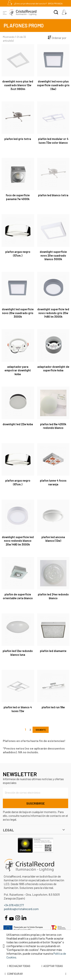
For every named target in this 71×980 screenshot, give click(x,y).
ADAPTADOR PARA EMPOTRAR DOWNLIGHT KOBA (18, 370)
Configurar (35, 974)
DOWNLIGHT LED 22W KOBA (18, 424)
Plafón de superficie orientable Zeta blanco (18, 596)
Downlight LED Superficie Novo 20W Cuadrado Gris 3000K (18, 313)
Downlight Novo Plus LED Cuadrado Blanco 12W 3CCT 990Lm (18, 85)
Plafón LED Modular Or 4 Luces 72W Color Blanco (53, 141)
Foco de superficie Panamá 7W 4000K (18, 197)
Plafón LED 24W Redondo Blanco (53, 596)
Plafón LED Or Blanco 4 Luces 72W (18, 709)
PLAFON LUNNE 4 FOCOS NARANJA (53, 482)
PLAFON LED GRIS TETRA (18, 139)
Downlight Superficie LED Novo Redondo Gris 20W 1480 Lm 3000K (53, 313)
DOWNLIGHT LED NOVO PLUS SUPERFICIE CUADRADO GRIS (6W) (53, 85)
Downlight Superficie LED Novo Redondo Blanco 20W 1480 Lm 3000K (18, 541)
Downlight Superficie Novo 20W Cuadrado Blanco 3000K (53, 255)
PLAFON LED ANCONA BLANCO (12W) (53, 539)
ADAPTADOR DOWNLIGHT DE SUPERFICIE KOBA (53, 369)
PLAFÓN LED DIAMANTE (53, 651)
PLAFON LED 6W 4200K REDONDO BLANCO (53, 426)
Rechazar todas (19, 966)
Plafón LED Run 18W (53, 707)
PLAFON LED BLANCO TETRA (53, 195)
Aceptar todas (52, 966)
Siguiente (41, 730)
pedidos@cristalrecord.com (21, 909)
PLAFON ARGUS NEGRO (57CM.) (18, 254)
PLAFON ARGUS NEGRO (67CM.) (18, 482)
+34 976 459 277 (14, 905)
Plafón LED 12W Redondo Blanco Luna (18, 653)
